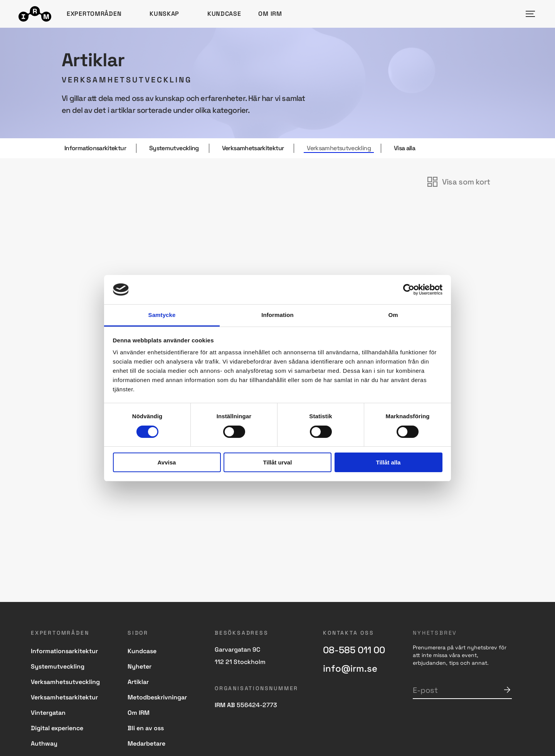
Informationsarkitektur (95, 148)
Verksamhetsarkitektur (253, 148)
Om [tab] (393, 315)
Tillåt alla (388, 462)
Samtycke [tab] (162, 315)
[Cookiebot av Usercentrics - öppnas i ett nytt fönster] (409, 290)
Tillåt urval (278, 462)
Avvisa (167, 462)
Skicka (507, 690)
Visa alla (404, 148)
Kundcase (224, 14)
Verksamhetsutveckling (339, 148)
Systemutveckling (174, 148)
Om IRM (270, 14)
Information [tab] (277, 315)
